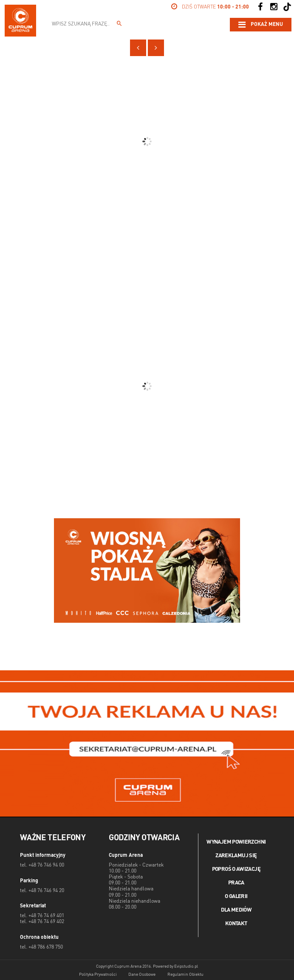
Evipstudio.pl (186, 966)
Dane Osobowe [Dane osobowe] (142, 974)
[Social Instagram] (274, 7)
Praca (236, 883)
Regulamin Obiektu (185, 974)
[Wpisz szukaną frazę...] (119, 25)
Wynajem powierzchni (236, 842)
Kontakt (236, 924)
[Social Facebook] (260, 7)
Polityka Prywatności (98, 974)
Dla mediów (236, 910)
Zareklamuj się (236, 856)
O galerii (236, 897)
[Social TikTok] (287, 7)
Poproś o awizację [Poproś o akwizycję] (236, 869)
